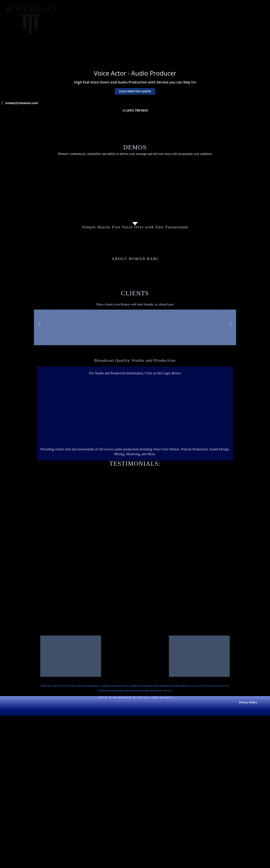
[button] (39, 325)
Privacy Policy (248, 702)
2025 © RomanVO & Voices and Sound (135, 697)
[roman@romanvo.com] (2, 103)
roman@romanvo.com (22, 103)
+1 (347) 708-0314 (135, 110)
